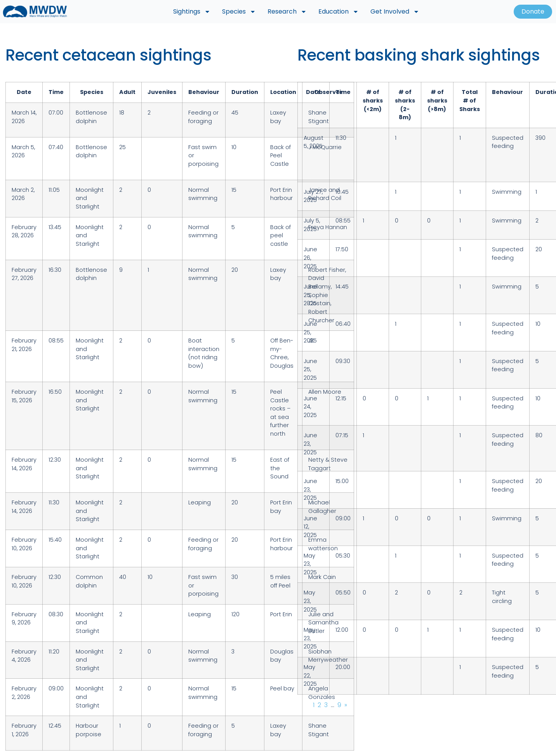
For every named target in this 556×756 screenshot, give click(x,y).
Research (287, 12)
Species (239, 12)
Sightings (192, 12)
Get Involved (395, 12)
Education (339, 12)
